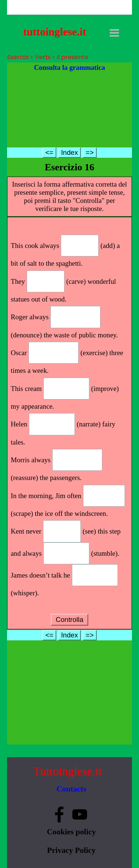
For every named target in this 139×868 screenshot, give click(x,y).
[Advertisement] (70, 110)
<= (49, 152)
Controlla (69, 619)
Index (70, 152)
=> (90, 152)
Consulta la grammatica (70, 67)
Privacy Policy (71, 850)
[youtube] (80, 814)
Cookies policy (71, 832)
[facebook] (59, 814)
